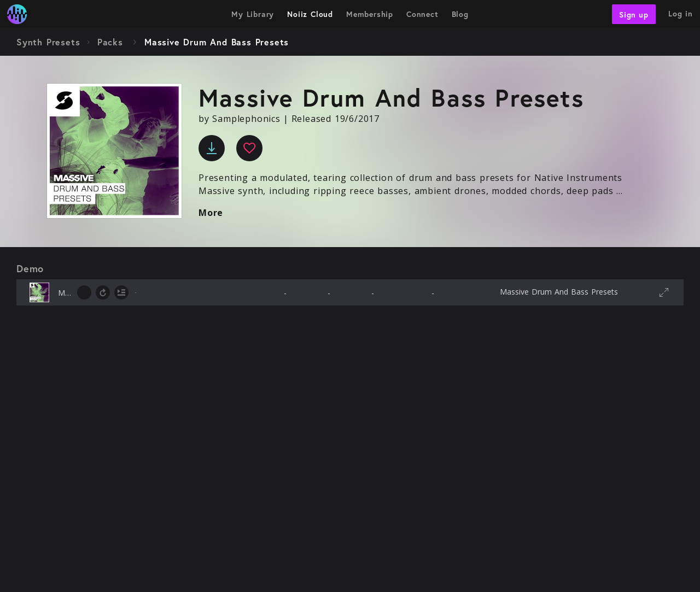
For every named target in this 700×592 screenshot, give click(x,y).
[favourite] (249, 148)
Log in (681, 13)
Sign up (634, 14)
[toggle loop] (103, 292)
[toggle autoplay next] (121, 292)
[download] (212, 148)
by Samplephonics (240, 119)
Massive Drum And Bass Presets (559, 292)
